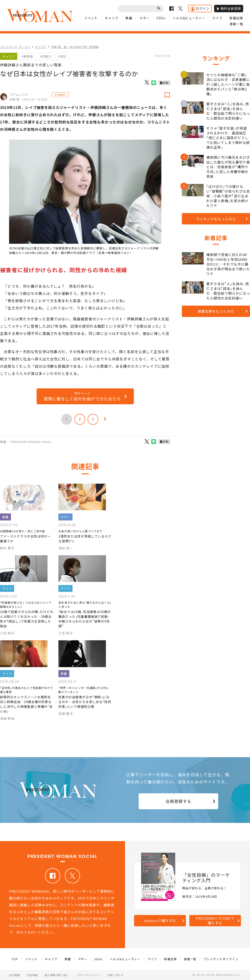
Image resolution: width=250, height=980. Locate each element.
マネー (144, 18)
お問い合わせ (115, 975)
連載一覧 (236, 24)
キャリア (112, 18)
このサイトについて (88, 975)
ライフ (217, 18)
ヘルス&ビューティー (189, 18)
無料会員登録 (229, 8)
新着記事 (236, 18)
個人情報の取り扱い (57, 975)
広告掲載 (32, 975)
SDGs (161, 18)
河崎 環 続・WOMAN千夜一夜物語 (75, 47)
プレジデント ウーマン (15, 47)
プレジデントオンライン (221, 959)
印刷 (166, 83)
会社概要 (15, 975)
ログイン (200, 9)
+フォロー (60, 95)
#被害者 (27, 56)
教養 (129, 18)
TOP (15, 959)
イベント (91, 18)
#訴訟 (62, 56)
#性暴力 (46, 56)
